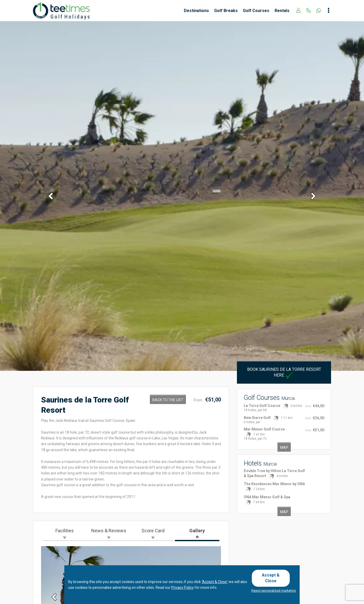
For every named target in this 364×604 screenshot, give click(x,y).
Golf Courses (256, 11)
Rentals (282, 11)
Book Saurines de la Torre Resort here (284, 372)
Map (284, 448)
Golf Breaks (226, 11)
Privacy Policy (183, 589)
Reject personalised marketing (274, 591)
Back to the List (168, 400)
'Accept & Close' (215, 583)
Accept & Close (273, 578)
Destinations (196, 11)
